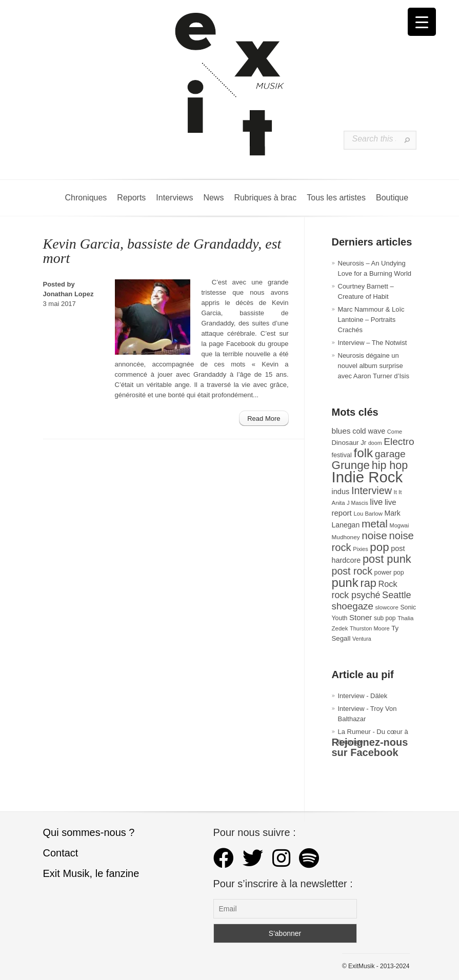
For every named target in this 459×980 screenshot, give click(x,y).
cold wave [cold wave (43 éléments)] (369, 431)
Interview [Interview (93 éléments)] (372, 491)
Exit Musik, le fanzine (91, 873)
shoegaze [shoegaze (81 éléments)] (353, 606)
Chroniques (86, 198)
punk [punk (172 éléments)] (345, 583)
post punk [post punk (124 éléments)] (387, 559)
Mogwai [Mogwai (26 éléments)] (400, 525)
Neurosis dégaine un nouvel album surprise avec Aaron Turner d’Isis (374, 366)
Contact (61, 853)
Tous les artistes (336, 198)
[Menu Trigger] (422, 22)
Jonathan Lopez (68, 294)
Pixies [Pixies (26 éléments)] (360, 549)
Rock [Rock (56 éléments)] (387, 584)
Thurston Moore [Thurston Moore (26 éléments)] (370, 628)
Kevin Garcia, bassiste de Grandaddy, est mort (162, 251)
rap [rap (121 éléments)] (368, 583)
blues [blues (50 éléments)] (341, 431)
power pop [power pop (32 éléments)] (389, 573)
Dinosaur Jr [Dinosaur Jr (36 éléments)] (349, 443)
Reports (131, 198)
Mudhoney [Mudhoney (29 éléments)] (346, 537)
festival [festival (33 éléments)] (342, 455)
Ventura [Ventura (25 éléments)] (362, 639)
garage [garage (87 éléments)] (390, 454)
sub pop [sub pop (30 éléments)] (385, 618)
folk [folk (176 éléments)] (363, 453)
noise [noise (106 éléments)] (374, 535)
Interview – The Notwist (373, 343)
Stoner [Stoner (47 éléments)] (361, 617)
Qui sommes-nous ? (89, 832)
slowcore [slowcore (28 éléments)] (387, 607)
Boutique (392, 198)
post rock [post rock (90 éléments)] (352, 571)
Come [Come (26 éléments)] (395, 432)
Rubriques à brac (265, 198)
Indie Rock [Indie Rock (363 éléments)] (367, 477)
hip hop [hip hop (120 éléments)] (390, 465)
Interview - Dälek (363, 696)
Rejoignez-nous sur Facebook (370, 747)
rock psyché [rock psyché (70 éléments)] (356, 595)
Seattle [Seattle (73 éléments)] (396, 595)
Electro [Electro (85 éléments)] (399, 442)
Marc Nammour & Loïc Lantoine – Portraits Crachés (371, 320)
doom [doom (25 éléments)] (375, 443)
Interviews (174, 198)
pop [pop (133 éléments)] (379, 547)
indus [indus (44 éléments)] (341, 492)
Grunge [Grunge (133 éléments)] (351, 465)
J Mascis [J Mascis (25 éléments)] (357, 503)
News (213, 198)
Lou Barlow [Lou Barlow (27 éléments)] (368, 514)
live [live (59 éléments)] (376, 502)
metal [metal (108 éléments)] (375, 524)
